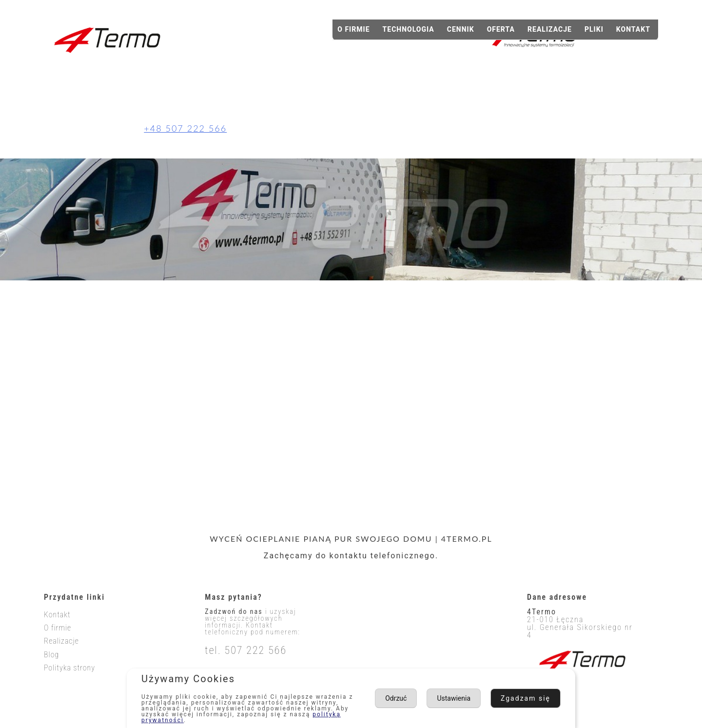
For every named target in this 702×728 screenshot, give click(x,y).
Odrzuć (538, 698)
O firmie (353, 29)
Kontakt (633, 29)
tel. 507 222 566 (246, 650)
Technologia (409, 29)
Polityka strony (69, 668)
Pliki (594, 29)
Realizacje (550, 29)
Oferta (501, 29)
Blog (51, 655)
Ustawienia (476, 698)
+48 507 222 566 (185, 128)
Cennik (461, 29)
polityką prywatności (178, 720)
